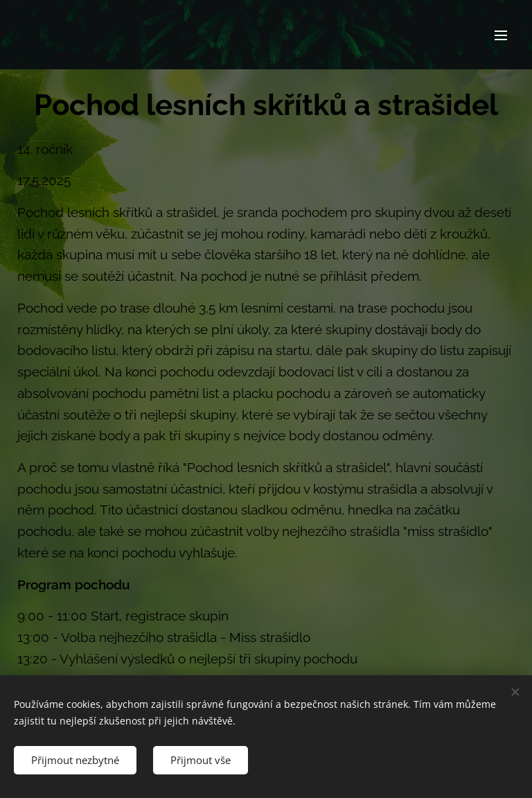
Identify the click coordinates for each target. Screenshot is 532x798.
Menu (501, 35)
